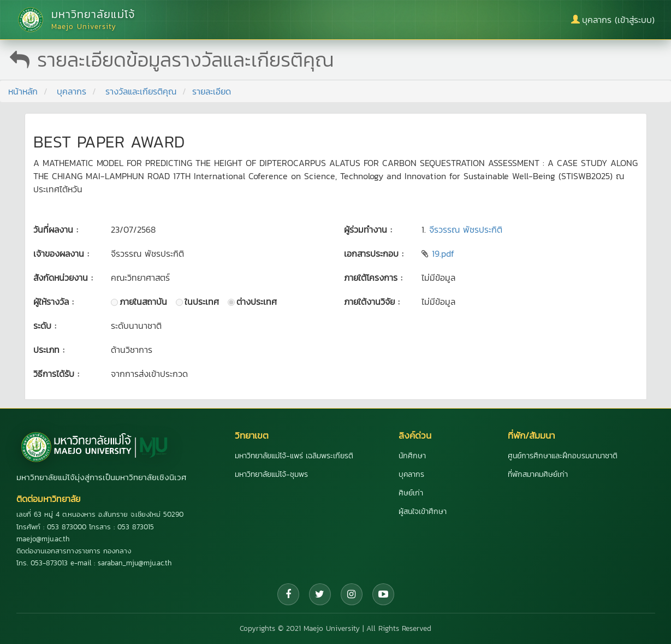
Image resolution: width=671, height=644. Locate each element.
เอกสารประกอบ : (374, 253)
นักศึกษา (412, 456)
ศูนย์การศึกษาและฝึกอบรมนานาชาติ (563, 456)
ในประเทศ (202, 302)
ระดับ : (45, 326)
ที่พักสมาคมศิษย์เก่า (538, 474)
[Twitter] (320, 594)
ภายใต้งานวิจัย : (372, 302)
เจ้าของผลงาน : (61, 253)
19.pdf (443, 253)
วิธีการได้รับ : (56, 374)
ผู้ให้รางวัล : (54, 302)
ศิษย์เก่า (411, 493)
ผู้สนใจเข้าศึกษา (423, 512)
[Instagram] (352, 594)
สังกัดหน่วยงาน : (63, 277)
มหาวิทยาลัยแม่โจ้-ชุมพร (271, 474)
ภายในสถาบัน (143, 302)
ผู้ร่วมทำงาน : (368, 229)
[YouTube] (383, 594)
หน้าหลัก (23, 91)
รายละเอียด (212, 91)
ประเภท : (49, 350)
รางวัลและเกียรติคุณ (141, 91)
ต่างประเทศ (257, 302)
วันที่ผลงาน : (56, 229)
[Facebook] (288, 594)
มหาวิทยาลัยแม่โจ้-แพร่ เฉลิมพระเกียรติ (294, 456)
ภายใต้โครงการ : (373, 277)
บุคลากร (72, 91)
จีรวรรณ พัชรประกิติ (466, 229)
